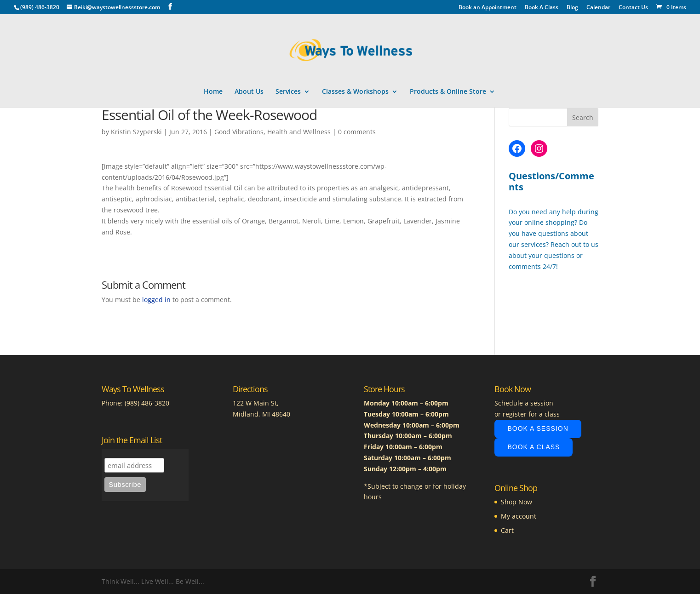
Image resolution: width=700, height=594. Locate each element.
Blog (572, 8)
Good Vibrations (239, 132)
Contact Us (633, 8)
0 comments (357, 132)
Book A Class (542, 8)
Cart (507, 530)
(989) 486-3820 (147, 403)
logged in (156, 300)
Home (213, 92)
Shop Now (516, 502)
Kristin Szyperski (136, 132)
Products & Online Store (448, 92)
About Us (249, 92)
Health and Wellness (299, 132)
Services (288, 92)
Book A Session (538, 428)
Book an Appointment (488, 8)
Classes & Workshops (355, 92)
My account (519, 516)
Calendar (598, 8)
